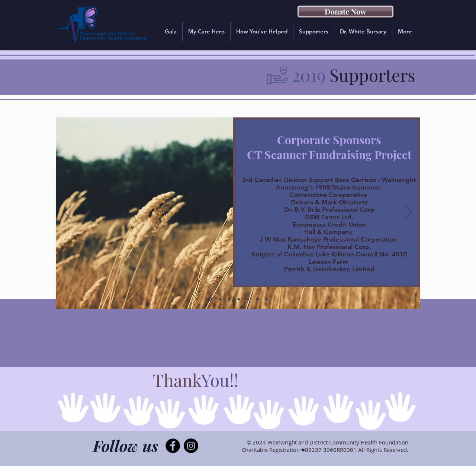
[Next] (408, 213)
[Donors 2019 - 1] (229, 299)
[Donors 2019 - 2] (239, 299)
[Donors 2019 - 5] (267, 299)
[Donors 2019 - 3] (248, 299)
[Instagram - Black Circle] (191, 446)
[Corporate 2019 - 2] (220, 299)
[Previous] (68, 213)
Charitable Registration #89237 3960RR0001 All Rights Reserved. (325, 450)
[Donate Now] (345, 12)
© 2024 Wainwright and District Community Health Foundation (327, 442)
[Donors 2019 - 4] (257, 299)
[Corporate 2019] (210, 299)
